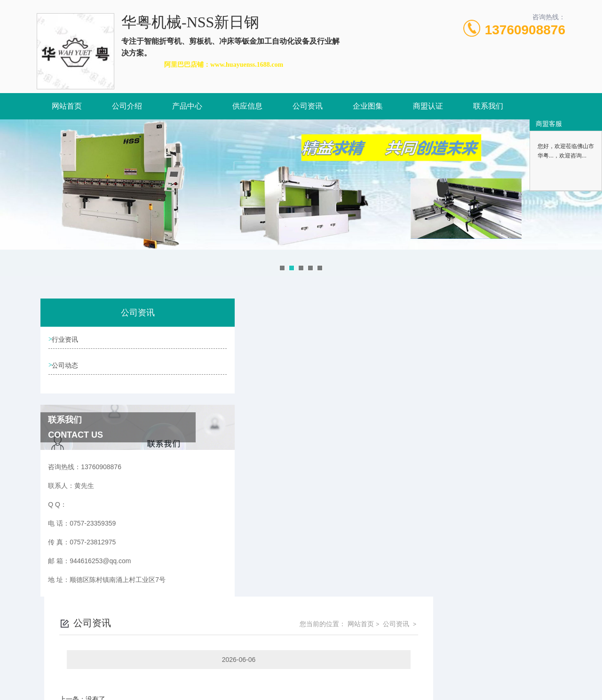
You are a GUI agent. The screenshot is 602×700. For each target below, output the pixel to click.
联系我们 (488, 106)
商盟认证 (428, 106)
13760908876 (525, 30)
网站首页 (67, 106)
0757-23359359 (248, 655)
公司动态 (67, 367)
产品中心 (187, 106)
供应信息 (247, 106)
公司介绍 (127, 106)
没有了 (228, 401)
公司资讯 (308, 106)
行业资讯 (67, 340)
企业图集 (368, 106)
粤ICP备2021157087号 (380, 670)
